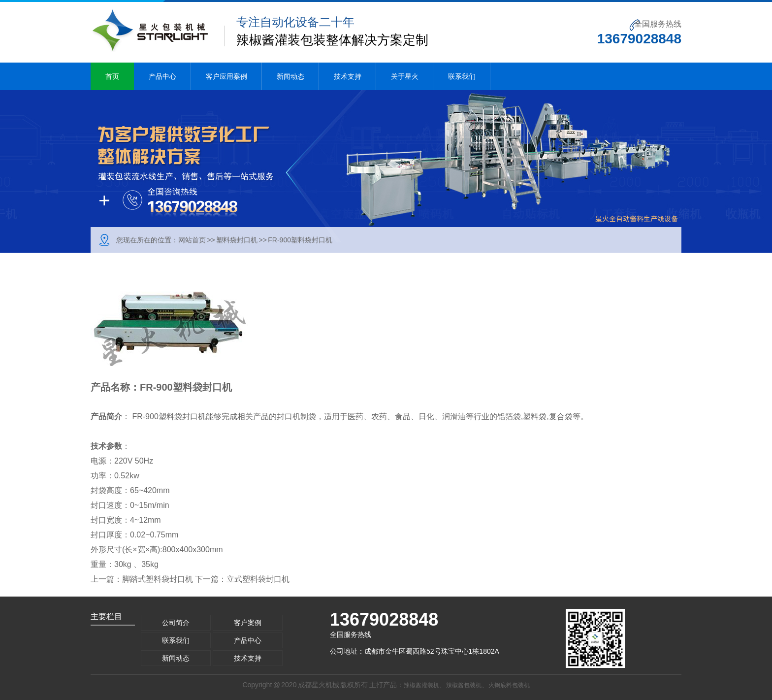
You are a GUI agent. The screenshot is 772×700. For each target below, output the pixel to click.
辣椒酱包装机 (464, 685)
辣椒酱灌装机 (421, 685)
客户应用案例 (226, 76)
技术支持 (348, 76)
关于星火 (405, 76)
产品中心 (162, 76)
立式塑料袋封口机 (258, 579)
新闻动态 (290, 76)
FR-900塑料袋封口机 (300, 240)
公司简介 (176, 623)
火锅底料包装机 (509, 685)
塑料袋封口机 (237, 240)
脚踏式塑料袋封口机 (158, 579)
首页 (112, 76)
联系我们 (462, 76)
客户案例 (248, 623)
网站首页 (192, 240)
